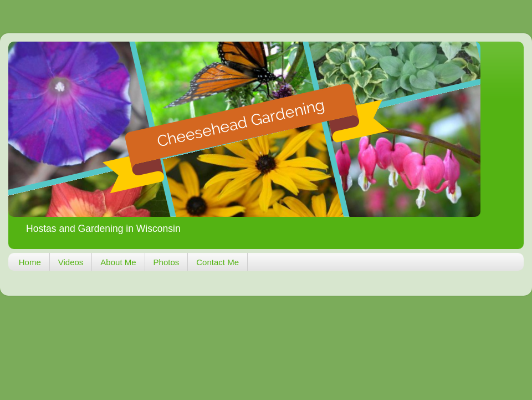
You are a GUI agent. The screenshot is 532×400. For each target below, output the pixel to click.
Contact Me (218, 262)
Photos (167, 262)
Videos (71, 262)
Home (30, 262)
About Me (118, 262)
